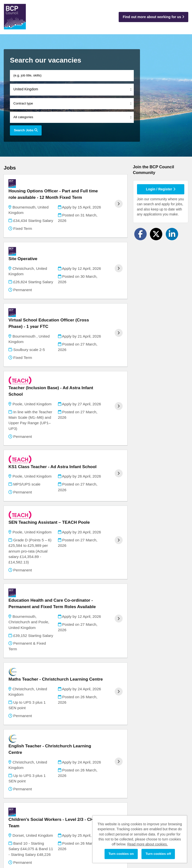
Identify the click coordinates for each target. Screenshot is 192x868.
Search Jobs (26, 130)
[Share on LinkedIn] (172, 234)
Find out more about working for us (153, 17)
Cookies (10, 845)
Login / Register (161, 189)
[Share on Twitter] (156, 234)
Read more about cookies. (148, 844)
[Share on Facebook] (140, 234)
